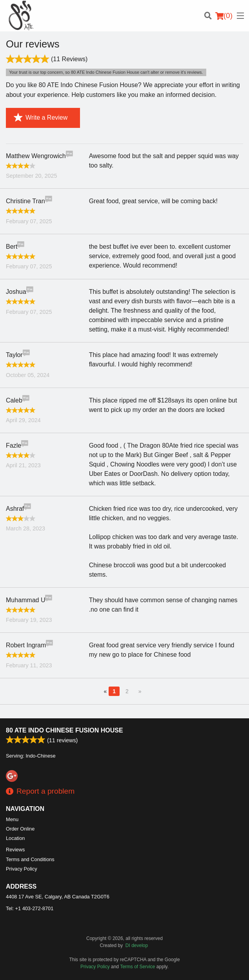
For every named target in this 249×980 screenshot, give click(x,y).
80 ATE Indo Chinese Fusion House (65, 730)
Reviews (15, 850)
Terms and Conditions (30, 859)
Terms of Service (137, 967)
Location (15, 838)
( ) (224, 16)
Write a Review (41, 118)
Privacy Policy (22, 869)
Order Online (20, 829)
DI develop (137, 945)
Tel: (30, 908)
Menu (12, 819)
